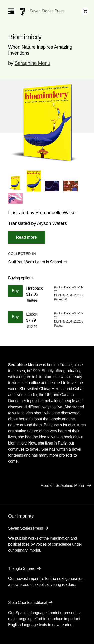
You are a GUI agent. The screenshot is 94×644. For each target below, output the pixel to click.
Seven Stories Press (47, 11)
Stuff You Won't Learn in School (35, 262)
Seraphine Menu (32, 63)
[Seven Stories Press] (23, 12)
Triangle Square (22, 568)
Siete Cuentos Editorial (28, 603)
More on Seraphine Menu (62, 485)
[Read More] (26, 237)
